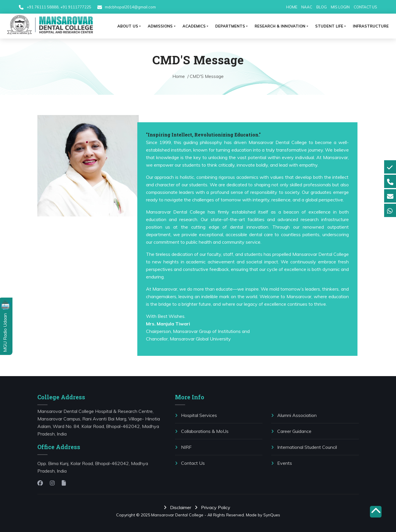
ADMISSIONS (160, 26)
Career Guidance (291, 431)
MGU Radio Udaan (5, 332)
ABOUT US (128, 26)
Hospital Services (196, 415)
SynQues (272, 515)
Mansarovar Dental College (177, 515)
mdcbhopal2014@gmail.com (130, 7)
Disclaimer (179, 507)
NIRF (183, 447)
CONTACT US (365, 7)
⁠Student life (329, 26)
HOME (292, 7)
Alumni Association (294, 415)
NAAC (307, 7)
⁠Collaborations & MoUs (202, 431)
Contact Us (190, 463)
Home (179, 76)
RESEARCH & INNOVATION (280, 26)
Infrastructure (371, 26)
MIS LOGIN (340, 7)
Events (282, 463)
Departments (230, 26)
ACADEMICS (194, 26)
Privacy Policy (214, 507)
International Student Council (304, 447)
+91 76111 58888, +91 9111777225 (59, 7)
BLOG (322, 7)
